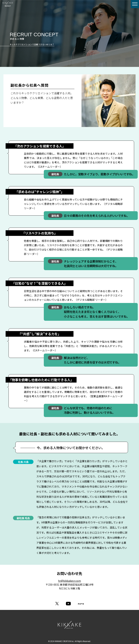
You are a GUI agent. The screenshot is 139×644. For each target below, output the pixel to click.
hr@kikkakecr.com (69, 581)
